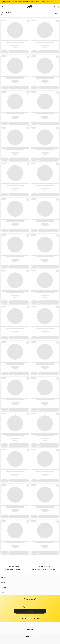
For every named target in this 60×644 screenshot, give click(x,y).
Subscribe (30, 611)
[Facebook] (22, 618)
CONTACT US (4, 3)
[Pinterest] (38, 618)
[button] (30, 578)
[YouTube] (35, 618)
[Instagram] (28, 618)
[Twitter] (25, 618)
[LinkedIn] (32, 618)
